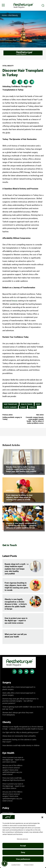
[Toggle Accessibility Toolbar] (5, 863)
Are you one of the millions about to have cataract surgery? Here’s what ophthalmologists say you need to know (12, 770)
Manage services (22, 839)
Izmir (38, 404)
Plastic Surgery (10, 407)
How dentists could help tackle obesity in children (21, 745)
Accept (23, 846)
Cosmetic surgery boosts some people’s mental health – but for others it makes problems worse (35, 420)
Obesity (9, 519)
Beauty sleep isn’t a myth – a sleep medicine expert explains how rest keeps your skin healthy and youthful (21, 469)
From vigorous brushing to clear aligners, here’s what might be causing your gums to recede (19, 497)
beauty (15, 301)
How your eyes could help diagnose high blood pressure (14, 779)
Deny (23, 852)
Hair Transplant (11, 404)
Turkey (23, 407)
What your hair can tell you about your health (16, 636)
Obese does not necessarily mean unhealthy (19, 736)
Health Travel (27, 404)
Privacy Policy (29, 865)
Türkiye (32, 407)
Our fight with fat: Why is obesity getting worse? (21, 732)
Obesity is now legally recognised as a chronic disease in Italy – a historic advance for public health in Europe (21, 526)
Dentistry (10, 490)
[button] (42, 817)
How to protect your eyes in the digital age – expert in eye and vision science (16, 621)
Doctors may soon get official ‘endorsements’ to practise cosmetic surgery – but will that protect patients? (20, 701)
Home (4, 15)
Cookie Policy (16, 865)
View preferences (23, 859)
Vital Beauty (13, 15)
